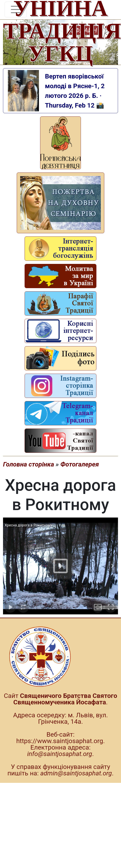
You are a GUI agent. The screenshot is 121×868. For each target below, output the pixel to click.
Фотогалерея (80, 464)
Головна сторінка (29, 464)
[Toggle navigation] (16, 9)
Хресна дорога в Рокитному (28, 525)
